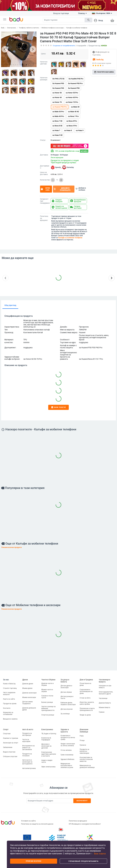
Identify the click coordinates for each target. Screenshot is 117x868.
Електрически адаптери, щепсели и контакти (49, 754)
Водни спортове (9, 752)
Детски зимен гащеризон (28, 703)
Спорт (6, 729)
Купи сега (45, 189)
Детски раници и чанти (67, 697)
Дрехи (25, 680)
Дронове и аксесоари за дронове (46, 746)
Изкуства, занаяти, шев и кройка (87, 703)
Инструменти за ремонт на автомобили (28, 748)
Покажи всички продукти (11, 547)
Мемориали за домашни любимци (87, 766)
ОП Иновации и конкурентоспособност (85, 824)
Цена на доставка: (44, 173)
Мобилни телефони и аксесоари (53, 28)
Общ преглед (10, 305)
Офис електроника (48, 767)
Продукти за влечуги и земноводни (84, 751)
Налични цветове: (44, 63)
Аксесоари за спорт (11, 743)
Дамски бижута (105, 703)
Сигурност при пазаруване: (45, 201)
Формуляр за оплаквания (8, 713)
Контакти (7, 708)
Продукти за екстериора (27, 734)
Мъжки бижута (105, 707)
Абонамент (82, 801)
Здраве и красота (65, 731)
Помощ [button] (82, 13)
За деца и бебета (65, 681)
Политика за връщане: (44, 218)
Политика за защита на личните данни (37, 824)
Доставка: (44, 155)
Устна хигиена (66, 750)
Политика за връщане (78, 821)
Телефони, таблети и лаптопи (29, 28)
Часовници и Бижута (105, 681)
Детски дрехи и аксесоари (66, 687)
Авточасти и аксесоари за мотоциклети (27, 762)
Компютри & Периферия (46, 739)
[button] (5, 19)
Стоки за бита (85, 698)
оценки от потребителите (64, 46)
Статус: (43, 140)
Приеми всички (34, 861)
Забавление (8, 747)
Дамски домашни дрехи (29, 709)
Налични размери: (44, 79)
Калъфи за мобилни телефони (77, 28)
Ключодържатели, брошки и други (106, 693)
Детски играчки (67, 709)
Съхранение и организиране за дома (86, 691)
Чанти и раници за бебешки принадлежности (48, 708)
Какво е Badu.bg (9, 684)
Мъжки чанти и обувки (47, 691)
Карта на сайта (9, 699)
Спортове (7, 734)
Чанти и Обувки (48, 680)
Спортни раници (48, 715)
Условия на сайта (28, 821)
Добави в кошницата (62, 189)
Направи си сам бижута (105, 687)
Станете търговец (10, 688)
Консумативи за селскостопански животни (86, 759)
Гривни (102, 712)
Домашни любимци (84, 731)
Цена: (43, 54)
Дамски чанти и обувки (47, 684)
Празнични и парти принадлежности (87, 709)
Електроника (12, 28)
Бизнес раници (47, 702)
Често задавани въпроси (9, 693)
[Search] (64, 20)
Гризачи (83, 745)
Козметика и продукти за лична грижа (68, 738)
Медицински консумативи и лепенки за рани (67, 766)
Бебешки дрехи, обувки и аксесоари (68, 704)
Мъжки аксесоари (29, 697)
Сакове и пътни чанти (47, 697)
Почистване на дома (85, 684)
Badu (3, 28)
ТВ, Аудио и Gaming (49, 734)
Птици (82, 740)
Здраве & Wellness (67, 759)
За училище (65, 714)
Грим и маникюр (67, 755)
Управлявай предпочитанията (83, 861)
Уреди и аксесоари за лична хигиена (68, 745)
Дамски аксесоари (29, 693)
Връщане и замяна (10, 719)
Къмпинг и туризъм (11, 738)
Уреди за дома (85, 715)
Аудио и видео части (47, 761)
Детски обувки (66, 692)
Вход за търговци (61, 13)
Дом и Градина (86, 680)
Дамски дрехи (28, 684)
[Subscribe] (50, 801)
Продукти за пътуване (27, 755)
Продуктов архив (10, 704)
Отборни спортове (10, 757)
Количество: (45, 180)
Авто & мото (28, 729)
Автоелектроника (29, 768)
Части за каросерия (26, 740)
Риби (82, 736)
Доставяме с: (45, 167)
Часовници (103, 698)
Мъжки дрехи (27, 688)
